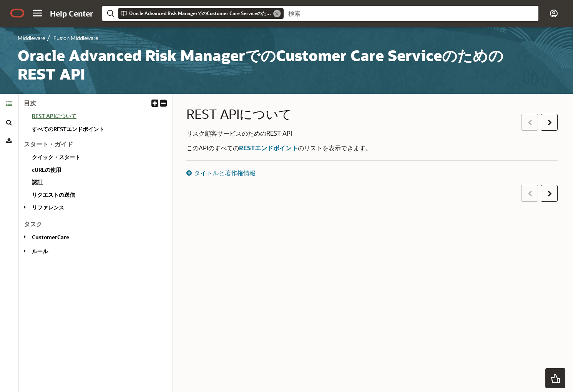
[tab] (9, 104)
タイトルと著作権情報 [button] (225, 173)
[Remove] (277, 13)
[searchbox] (411, 13)
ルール (40, 251)
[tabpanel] (95, 180)
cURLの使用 (47, 170)
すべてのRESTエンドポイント (68, 129)
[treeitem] (99, 117)
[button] (38, 13)
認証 (37, 182)
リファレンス (48, 207)
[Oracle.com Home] (17, 13)
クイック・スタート (56, 157)
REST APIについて (54, 116)
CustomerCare (51, 237)
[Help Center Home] (71, 13)
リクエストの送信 (53, 195)
